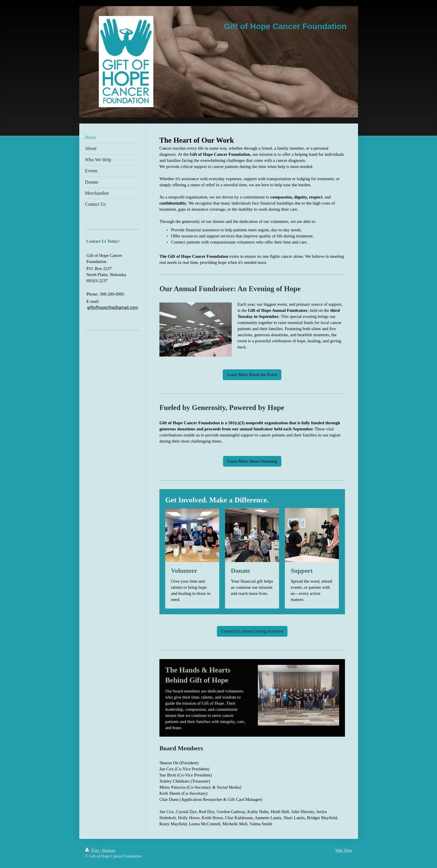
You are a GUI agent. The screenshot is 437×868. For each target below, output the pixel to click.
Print (93, 850)
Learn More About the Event (252, 375)
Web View (344, 850)
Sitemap (109, 850)
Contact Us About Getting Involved (252, 631)
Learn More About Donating (252, 461)
